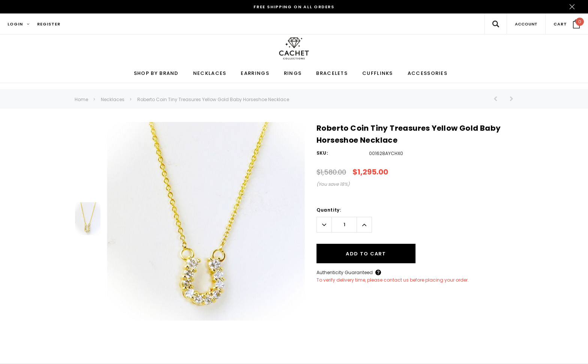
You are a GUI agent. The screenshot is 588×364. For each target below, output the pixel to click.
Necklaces (113, 100)
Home (81, 100)
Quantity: (329, 210)
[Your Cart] (567, 24)
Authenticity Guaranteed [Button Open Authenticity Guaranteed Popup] (345, 273)
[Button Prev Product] (498, 99)
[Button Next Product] (509, 99)
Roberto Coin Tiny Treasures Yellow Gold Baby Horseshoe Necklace (213, 100)
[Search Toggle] (496, 24)
